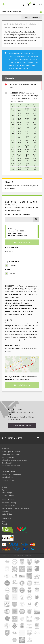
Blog (3, 521)
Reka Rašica (33, 24)
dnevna (13, 265)
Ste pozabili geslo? (8, 457)
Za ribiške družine (8, 496)
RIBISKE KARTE (12, 438)
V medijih (5, 524)
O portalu (5, 490)
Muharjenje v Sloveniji (9, 503)
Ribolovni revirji (7, 511)
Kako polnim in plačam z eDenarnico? (14, 460)
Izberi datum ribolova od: (18, 214)
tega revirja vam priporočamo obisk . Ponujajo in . (18, 232)
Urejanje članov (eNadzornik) (11, 474)
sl (40, 4)
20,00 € (12, 273)
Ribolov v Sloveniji (8, 500)
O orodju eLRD (7, 463)
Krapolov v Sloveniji (8, 506)
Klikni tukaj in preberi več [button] (22, 425)
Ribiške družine (7, 514)
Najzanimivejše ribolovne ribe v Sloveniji (15, 508)
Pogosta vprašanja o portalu (11, 452)
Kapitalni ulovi (6, 518)
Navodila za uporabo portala (12, 454)
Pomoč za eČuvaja (8, 480)
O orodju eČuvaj (7, 477)
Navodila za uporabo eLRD (11, 466)
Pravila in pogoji (7, 493)
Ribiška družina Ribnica (17, 24)
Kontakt (4, 487)
